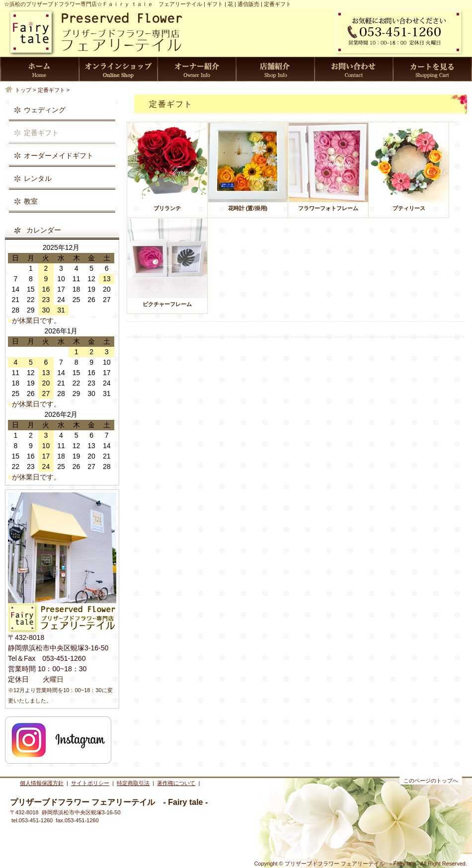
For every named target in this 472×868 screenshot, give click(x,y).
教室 (31, 201)
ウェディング (45, 110)
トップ (23, 90)
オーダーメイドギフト (59, 156)
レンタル (38, 178)
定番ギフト (51, 90)
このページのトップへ (431, 781)
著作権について (176, 783)
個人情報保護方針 (42, 783)
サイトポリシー (90, 783)
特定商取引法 (133, 783)
